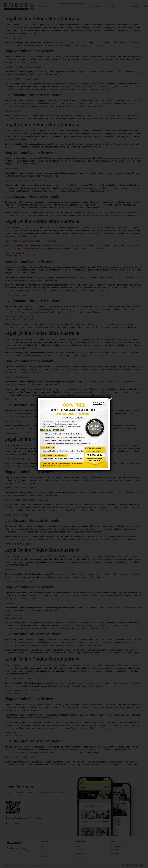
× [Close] (110, 398)
